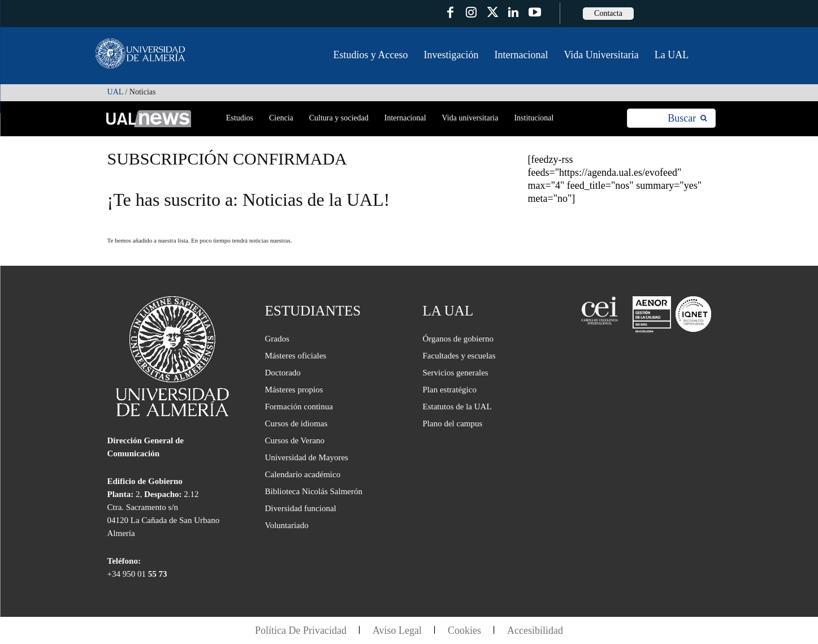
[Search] (687, 118)
